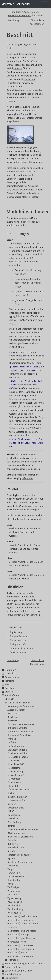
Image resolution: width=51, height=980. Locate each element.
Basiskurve (13, 714)
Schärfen (12, 851)
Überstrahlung (14, 880)
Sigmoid (11, 858)
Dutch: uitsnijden (18, 652)
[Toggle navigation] (45, 4)
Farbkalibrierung (16, 775)
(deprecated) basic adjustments (23, 916)
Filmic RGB (13, 786)
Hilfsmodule (13, 960)
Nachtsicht (13, 819)
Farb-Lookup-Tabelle (18, 757)
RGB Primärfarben (16, 848)
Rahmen (11, 826)
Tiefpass (12, 869)
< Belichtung (13, 20)
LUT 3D (11, 811)
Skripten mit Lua (13, 967)
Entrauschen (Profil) (17, 750)
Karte (7, 685)
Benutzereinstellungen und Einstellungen (25, 964)
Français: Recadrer (19, 636)
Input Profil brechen (17, 797)
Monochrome (14, 815)
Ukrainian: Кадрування (21, 648)
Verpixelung (13, 895)
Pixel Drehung (14, 822)
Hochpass (12, 793)
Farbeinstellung (15, 771)
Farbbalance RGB (16, 764)
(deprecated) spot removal (20, 945)
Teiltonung (13, 866)
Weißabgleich (14, 913)
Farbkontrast (14, 779)
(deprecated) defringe (18, 935)
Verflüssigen (13, 887)
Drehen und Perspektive (19, 735)
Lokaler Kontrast (16, 808)
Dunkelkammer (12, 677)
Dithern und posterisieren (20, 732)
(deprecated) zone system (20, 956)
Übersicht (10, 699)
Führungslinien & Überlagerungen (23, 615)
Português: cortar (18, 644)
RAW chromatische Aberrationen (23, 829)
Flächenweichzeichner (18, 790)
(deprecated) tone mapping (21, 949)
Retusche (12, 840)
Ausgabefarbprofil (16, 710)
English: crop (16, 632)
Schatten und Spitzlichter (20, 855)
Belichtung (13, 717)
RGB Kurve (13, 844)
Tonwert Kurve (15, 873)
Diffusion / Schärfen (17, 728)
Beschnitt (12, 721)
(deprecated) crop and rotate (22, 931)
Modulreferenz (30, 12)
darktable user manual (16, 4)
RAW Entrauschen (16, 833)
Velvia (10, 884)
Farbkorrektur (14, 782)
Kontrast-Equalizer (17, 800)
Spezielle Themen (13, 974)
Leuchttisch (10, 674)
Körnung (12, 804)
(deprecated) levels (17, 942)
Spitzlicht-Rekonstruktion (20, 862)
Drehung (12, 739)
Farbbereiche (14, 768)
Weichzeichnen (15, 906)
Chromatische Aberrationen (21, 724)
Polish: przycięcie (18, 640)
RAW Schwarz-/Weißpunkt (20, 837)
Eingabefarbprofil (16, 746)
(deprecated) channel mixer (21, 920)
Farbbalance (13, 761)
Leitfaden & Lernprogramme (19, 971)
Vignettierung (14, 898)
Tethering (9, 681)
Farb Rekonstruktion (17, 753)
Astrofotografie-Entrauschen (21, 706)
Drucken (9, 692)
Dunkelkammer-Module (20, 16)
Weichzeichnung (15, 909)
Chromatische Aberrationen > (37, 22)
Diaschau (9, 688)
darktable (16, 12)
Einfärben (12, 743)
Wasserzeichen (15, 902)
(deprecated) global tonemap (22, 938)
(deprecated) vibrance (18, 953)
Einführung (10, 670)
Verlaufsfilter (14, 891)
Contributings (11, 978)
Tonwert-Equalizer (16, 877)
